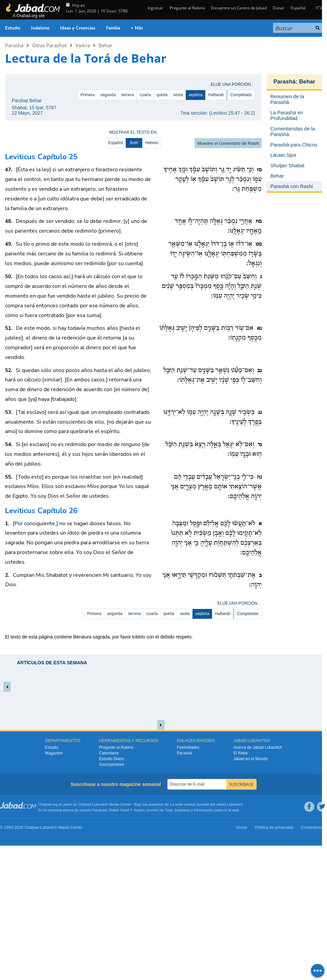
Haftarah (216, 95)
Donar (279, 8)
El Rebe (241, 753)
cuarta (145, 95)
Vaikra (83, 45)
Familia (113, 28)
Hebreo (152, 143)
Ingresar (155, 8)
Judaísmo (40, 28)
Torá (169, 810)
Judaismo (182, 810)
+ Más (137, 28)
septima (196, 95)
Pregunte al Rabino (187, 8)
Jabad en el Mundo (251, 759)
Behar (105, 45)
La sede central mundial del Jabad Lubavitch (207, 804)
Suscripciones (112, 764)
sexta (178, 95)
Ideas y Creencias (78, 28)
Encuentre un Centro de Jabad (239, 8)
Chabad (85, 804)
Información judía (208, 810)
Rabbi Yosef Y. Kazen (127, 810)
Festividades (188, 747)
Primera (88, 95)
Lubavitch (100, 804)
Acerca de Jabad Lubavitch (258, 747)
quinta (162, 95)
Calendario (109, 753)
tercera (128, 95)
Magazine (54, 753)
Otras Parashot (49, 45)
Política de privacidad (274, 828)
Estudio (13, 28)
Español (298, 8)
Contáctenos (312, 828)
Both (134, 143)
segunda (108, 95)
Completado (241, 95)
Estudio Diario (112, 759)
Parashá (14, 45)
